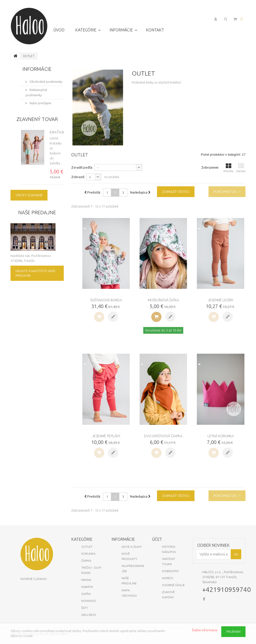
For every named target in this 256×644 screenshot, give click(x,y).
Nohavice (89, 601)
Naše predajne (40, 103)
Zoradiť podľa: (82, 167)
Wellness (88, 615)
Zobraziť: (78, 177)
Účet (157, 539)
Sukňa (86, 594)
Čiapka (86, 561)
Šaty (85, 608)
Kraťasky (59, 132)
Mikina (86, 580)
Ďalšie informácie (205, 630)
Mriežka (228, 168)
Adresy (168, 578)
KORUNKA (88, 554)
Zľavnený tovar (37, 119)
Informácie (37, 69)
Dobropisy (170, 571)
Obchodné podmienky (45, 82)
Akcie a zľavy (132, 547)
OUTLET (87, 547)
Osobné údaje (173, 585)
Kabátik (87, 587)
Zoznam (241, 168)
